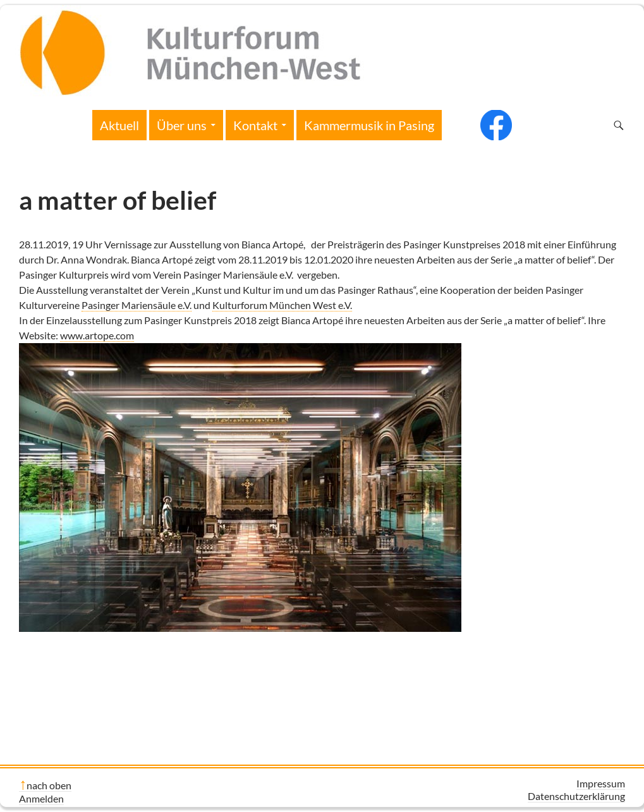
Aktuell (119, 125)
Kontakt (255, 125)
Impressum (601, 783)
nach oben (49, 785)
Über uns (182, 125)
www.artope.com (97, 335)
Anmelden (41, 798)
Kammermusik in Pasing (369, 125)
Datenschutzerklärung (576, 796)
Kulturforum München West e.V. (282, 305)
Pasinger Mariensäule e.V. (137, 305)
